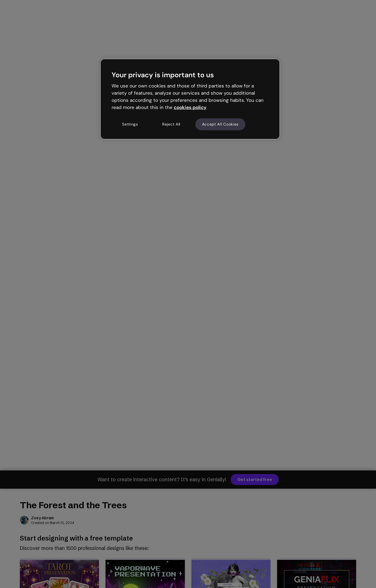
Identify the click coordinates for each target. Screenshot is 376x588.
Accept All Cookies (220, 124)
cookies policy (190, 107)
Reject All (171, 124)
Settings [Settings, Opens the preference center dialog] (130, 124)
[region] (190, 99)
